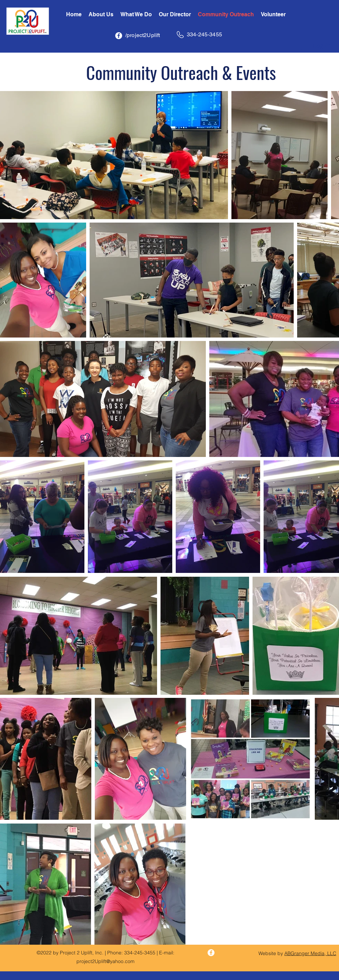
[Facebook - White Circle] (119, 36)
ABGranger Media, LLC (310, 953)
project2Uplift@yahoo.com (106, 961)
